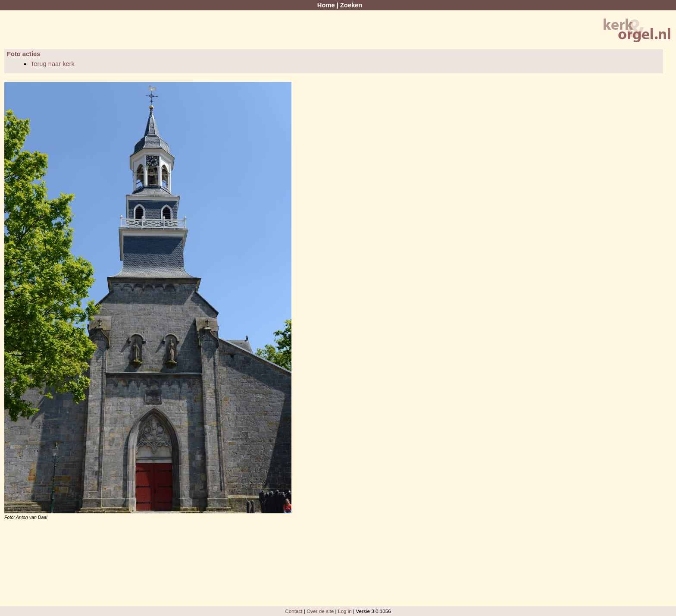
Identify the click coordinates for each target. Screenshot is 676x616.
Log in (345, 611)
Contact (294, 611)
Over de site (320, 611)
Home (326, 5)
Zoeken (351, 5)
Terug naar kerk (53, 64)
